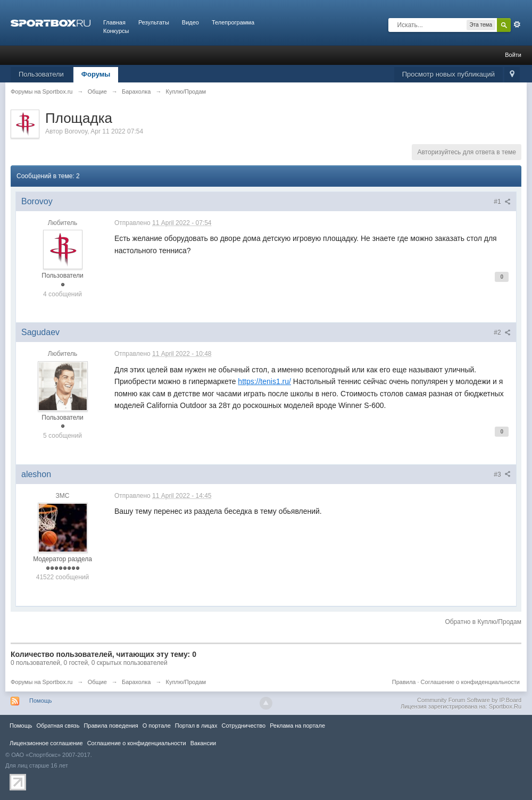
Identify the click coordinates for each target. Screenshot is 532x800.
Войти (513, 55)
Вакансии (203, 743)
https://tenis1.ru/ (264, 381)
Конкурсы (116, 31)
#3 (502, 474)
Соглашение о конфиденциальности (470, 682)
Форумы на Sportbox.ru (42, 682)
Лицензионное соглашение (46, 743)
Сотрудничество (243, 726)
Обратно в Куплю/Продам (483, 622)
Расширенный (517, 24)
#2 (502, 332)
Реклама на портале (297, 726)
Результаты (154, 22)
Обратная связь (58, 726)
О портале (157, 726)
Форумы (96, 74)
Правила (404, 682)
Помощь (41, 701)
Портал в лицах (196, 726)
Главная (114, 22)
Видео (190, 22)
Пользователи (41, 74)
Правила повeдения (111, 726)
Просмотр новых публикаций (448, 74)
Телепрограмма (233, 22)
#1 (502, 202)
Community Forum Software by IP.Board (469, 700)
